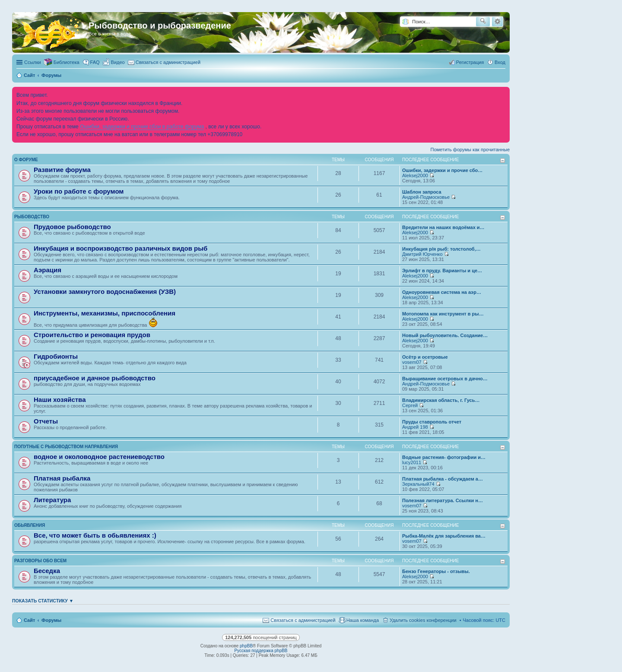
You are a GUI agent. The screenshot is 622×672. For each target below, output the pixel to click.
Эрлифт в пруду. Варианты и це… (442, 271)
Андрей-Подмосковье (426, 197)
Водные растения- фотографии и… (444, 457)
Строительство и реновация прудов (92, 335)
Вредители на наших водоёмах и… (443, 227)
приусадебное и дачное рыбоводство (95, 378)
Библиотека (67, 62)
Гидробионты (56, 356)
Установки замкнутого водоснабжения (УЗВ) (105, 291)
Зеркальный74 (418, 484)
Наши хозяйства (60, 400)
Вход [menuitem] (500, 62)
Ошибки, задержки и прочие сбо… (442, 170)
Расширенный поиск (497, 22)
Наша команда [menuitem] (363, 620)
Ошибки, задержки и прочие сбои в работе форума (142, 127)
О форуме (26, 160)
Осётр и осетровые (425, 357)
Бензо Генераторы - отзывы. (436, 571)
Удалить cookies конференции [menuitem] (423, 620)
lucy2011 (412, 462)
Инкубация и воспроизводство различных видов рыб (121, 248)
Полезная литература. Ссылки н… (443, 500)
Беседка (47, 571)
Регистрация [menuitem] (470, 62)
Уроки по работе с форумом (79, 191)
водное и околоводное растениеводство (99, 457)
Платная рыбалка (62, 478)
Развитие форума (62, 170)
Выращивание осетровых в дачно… (445, 379)
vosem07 (412, 362)
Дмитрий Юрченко (422, 254)
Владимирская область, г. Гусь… (441, 400)
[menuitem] (114, 62)
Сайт (29, 620)
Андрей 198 (415, 427)
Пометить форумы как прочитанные (470, 150)
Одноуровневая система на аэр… (442, 292)
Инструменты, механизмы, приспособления (105, 313)
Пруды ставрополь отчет (432, 422)
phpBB (246, 646)
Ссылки (33, 62)
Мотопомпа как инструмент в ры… (443, 314)
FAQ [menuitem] (95, 62)
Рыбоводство (32, 217)
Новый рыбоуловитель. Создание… (445, 335)
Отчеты (46, 421)
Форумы (51, 620)
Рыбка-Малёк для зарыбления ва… (444, 536)
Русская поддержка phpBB (261, 651)
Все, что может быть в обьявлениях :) (95, 535)
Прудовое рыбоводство (72, 227)
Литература (52, 500)
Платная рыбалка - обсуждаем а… (443, 479)
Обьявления (30, 525)
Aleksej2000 (415, 175)
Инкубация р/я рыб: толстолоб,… (441, 249)
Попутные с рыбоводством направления (66, 447)
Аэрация (48, 270)
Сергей (410, 405)
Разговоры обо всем (40, 561)
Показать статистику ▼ (43, 601)
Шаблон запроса (422, 192)
